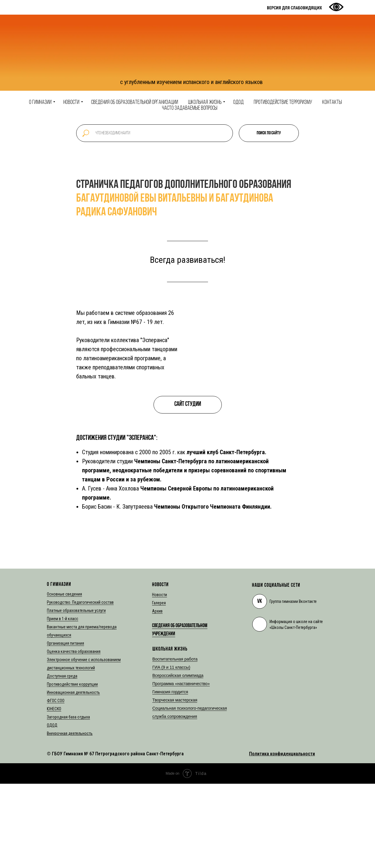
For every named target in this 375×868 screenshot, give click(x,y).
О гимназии (40, 102)
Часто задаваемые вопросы (190, 108)
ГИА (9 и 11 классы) (171, 667)
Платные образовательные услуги (76, 610)
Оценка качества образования (74, 651)
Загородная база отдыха (68, 717)
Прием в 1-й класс (63, 619)
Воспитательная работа (175, 659)
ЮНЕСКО (54, 709)
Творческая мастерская (175, 700)
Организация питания (65, 643)
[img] (260, 624)
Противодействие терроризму (283, 102)
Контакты (332, 102)
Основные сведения (64, 594)
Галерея (159, 603)
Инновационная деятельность (73, 692)
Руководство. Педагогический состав (80, 602)
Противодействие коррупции (72, 684)
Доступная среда (62, 676)
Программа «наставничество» (181, 684)
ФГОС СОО (56, 701)
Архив (157, 611)
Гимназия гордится (170, 692)
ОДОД (238, 102)
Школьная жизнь (205, 102)
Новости (71, 102)
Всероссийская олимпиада (178, 675)
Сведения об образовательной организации (135, 102)
